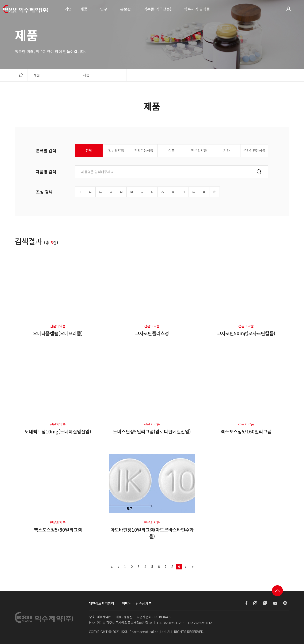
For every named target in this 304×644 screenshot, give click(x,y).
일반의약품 (116, 150)
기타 (227, 150)
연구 (104, 9)
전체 (89, 150)
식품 (171, 150)
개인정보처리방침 (102, 603)
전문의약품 (199, 150)
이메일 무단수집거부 (137, 603)
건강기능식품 (144, 150)
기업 (68, 9)
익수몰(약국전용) (157, 9)
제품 (84, 9)
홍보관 (126, 9)
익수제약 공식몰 (197, 9)
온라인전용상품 (254, 150)
